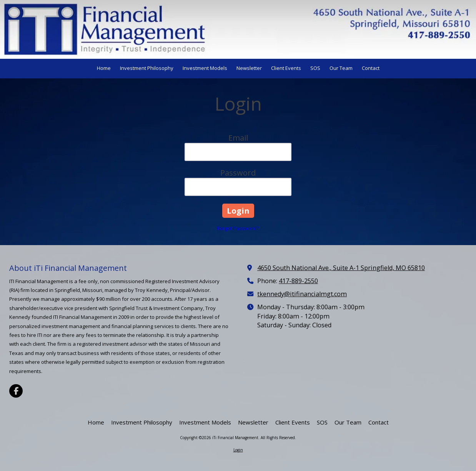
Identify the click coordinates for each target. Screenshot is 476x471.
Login (238, 450)
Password (238, 173)
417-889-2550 (298, 281)
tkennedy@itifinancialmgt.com (302, 294)
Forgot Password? (238, 228)
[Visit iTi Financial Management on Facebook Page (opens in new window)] (16, 391)
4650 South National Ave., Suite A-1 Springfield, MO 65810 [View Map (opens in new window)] (341, 268)
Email (238, 138)
